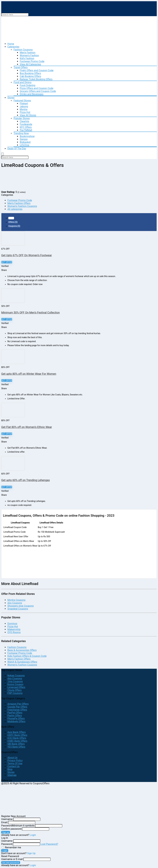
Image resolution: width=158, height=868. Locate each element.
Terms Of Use (15, 763)
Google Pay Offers (17, 707)
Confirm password (11, 829)
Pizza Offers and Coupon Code (36, 88)
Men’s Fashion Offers (19, 659)
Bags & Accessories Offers (22, 650)
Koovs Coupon (15, 684)
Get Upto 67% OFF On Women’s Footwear (27, 255)
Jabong (24, 106)
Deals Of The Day (17, 149)
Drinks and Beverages (32, 94)
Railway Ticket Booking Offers (36, 79)
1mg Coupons (15, 681)
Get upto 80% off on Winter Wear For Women (29, 374)
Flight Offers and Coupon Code (37, 70)
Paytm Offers (15, 716)
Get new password (11, 863)
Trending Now (21, 133)
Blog (10, 769)
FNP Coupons (15, 693)
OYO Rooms (14, 632)
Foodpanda (26, 124)
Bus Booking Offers (30, 73)
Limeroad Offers (16, 687)
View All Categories (30, 64)
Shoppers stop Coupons (21, 606)
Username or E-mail (12, 859)
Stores (11, 98)
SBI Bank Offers (16, 744)
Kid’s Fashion (27, 58)
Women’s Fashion (29, 55)
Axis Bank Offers (17, 732)
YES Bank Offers (16, 747)
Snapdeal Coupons (18, 609)
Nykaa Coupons (16, 676)
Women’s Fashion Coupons (22, 665)
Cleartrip (24, 121)
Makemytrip (14, 629)
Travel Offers (21, 67)
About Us (12, 758)
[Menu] (2, 154)
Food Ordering (28, 85)
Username (7, 819)
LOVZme (24, 145)
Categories (13, 47)
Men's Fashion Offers (19, 203)
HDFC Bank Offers (17, 735)
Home (11, 44)
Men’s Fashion (28, 53)
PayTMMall (26, 130)
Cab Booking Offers (30, 76)
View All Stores (28, 115)
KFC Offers (26, 127)
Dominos (12, 624)
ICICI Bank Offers (17, 738)
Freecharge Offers (17, 710)
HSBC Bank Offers (17, 741)
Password (18, 826)
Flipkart (24, 103)
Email (4, 822)
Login (5, 851)
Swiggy (24, 139)
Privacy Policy (15, 761)
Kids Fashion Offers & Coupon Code (27, 656)
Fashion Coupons (23, 50)
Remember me (11, 847)
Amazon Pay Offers (18, 704)
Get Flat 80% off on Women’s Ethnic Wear (27, 427)
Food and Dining (22, 82)
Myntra (24, 109)
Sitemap (12, 775)
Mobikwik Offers (16, 721)
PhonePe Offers (16, 718)
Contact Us (14, 766)
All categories (15, 209)
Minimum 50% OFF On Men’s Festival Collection (30, 312)
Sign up (6, 832)
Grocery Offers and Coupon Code (38, 91)
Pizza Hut (25, 112)
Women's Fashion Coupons (22, 206)
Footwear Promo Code (32, 61)
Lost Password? (49, 844)
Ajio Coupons (15, 603)
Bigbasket (25, 142)
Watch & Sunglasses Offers (22, 662)
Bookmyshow (27, 136)
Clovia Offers (15, 690)
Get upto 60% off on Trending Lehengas (25, 480)
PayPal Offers (15, 713)
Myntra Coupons (16, 600)
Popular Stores (22, 118)
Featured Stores (22, 101)
